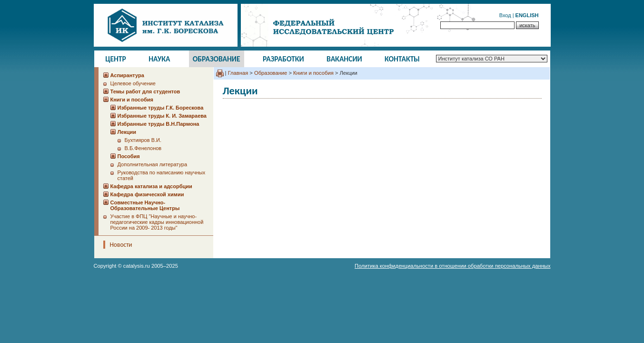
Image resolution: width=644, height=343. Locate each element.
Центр (116, 59)
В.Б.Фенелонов (143, 148)
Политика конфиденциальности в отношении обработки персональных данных (452, 266)
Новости (121, 245)
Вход (505, 15)
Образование (217, 59)
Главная (238, 73)
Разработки (283, 59)
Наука (159, 59)
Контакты (402, 59)
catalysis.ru (137, 266)
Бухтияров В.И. (143, 140)
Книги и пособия (313, 73)
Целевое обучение (133, 83)
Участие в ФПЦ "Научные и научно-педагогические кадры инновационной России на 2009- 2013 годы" (157, 222)
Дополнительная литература (153, 164)
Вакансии (344, 59)
